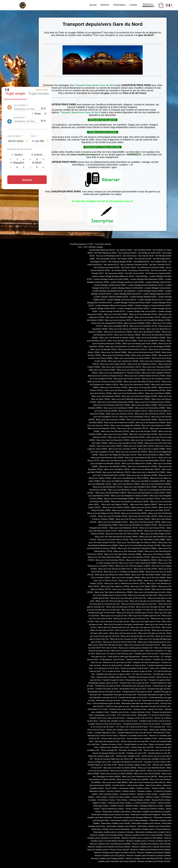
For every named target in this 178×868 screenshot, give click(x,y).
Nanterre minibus (143, 788)
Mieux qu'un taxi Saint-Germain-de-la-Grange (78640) (116, 537)
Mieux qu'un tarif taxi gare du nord (123, 633)
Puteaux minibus (129, 791)
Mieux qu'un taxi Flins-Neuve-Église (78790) (139, 396)
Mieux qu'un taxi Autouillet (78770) (143, 326)
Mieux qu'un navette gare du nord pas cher (136, 648)
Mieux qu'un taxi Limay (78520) (109, 446)
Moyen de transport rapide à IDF (101, 756)
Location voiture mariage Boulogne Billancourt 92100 (113, 276)
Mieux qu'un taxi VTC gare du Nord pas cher (132, 619)
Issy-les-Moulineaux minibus (113, 809)
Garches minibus (159, 788)
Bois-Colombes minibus (109, 794)
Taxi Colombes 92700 (142, 250)
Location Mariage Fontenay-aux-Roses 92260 (132, 303)
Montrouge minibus (101, 806)
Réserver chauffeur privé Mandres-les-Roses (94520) (109, 847)
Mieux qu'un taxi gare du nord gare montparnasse (124, 624)
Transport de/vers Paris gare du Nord (137, 692)
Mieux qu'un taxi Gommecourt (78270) (150, 414)
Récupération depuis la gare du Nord (103, 683)
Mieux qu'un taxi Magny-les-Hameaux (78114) (118, 455)
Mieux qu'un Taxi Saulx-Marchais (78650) (104, 557)
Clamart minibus (164, 803)
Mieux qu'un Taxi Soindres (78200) (157, 554)
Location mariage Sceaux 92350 (103, 308)
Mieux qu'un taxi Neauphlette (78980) (119, 499)
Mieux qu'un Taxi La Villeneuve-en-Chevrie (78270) (125, 583)
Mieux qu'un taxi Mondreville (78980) (156, 484)
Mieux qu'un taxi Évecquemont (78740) (150, 390)
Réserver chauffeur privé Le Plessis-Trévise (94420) (108, 850)
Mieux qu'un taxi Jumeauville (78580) (146, 440)
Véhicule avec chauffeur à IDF (128, 756)
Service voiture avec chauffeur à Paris (142, 739)
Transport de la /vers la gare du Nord (134, 683)
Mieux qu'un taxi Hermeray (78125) (115, 431)
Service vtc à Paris (156, 709)
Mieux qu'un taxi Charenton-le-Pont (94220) (140, 777)
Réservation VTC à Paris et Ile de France (154, 715)
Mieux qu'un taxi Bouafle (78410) (104, 349)
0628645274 (148, 5)
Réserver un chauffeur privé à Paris (134, 736)
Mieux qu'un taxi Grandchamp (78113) (135, 417)
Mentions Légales (96, 247)
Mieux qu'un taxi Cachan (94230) (147, 774)
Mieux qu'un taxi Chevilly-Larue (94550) (133, 780)
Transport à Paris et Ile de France (140, 718)
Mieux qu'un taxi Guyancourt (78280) (150, 423)
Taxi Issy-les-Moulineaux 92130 (109, 256)
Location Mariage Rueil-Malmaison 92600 (147, 279)
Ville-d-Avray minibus (135, 785)
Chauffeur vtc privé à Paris (111, 744)
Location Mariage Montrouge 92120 (127, 294)
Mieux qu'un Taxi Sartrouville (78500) (128, 551)
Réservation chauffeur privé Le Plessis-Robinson (151, 829)
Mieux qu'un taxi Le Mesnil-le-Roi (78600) (149, 472)
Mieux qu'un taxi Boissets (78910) (152, 341)
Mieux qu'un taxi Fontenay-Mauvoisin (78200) (116, 402)
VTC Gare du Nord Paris (142, 674)
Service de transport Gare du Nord (134, 668)
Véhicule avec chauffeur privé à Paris (115, 747)
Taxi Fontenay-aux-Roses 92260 (107, 268)
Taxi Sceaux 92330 (119, 270)
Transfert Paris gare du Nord (107, 689)
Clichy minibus (101, 797)
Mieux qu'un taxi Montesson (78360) (122, 490)
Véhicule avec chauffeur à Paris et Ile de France (118, 721)
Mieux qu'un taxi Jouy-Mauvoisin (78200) (113, 440)
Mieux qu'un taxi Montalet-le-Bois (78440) (140, 487)
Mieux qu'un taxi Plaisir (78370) (157, 510)
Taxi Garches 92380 (159, 270)
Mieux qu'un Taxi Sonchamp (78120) (110, 560)
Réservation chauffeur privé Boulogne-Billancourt (133, 818)
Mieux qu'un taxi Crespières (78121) (156, 379)
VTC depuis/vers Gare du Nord (107, 668)
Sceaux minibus (132, 809)
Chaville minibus (119, 785)
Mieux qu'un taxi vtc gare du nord (114, 616)
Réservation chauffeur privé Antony (117, 812)
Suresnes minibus (113, 791)
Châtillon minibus (117, 806)
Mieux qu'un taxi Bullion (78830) (144, 355)
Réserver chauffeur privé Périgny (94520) (108, 858)
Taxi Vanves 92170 (111, 265)
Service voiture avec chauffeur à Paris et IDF (153, 759)
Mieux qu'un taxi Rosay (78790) (152, 528)
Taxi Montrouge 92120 (162, 259)
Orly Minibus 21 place (106, 800)
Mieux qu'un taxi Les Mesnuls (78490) (142, 475)
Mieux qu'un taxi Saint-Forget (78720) (156, 534)
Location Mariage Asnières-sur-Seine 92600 (111, 279)
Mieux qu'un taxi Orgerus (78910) (115, 505)
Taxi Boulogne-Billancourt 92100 (102, 250)
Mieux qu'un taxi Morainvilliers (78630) (111, 493)
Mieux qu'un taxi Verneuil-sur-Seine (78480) (112, 575)
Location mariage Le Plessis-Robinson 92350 (152, 306)
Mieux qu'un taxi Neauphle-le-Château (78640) (130, 496)
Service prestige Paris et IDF (100, 762)
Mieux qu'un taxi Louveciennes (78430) (131, 452)
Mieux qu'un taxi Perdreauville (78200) (128, 510)
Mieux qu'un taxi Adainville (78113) (143, 314)
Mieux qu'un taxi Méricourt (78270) (117, 472)
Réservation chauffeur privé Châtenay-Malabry (129, 820)
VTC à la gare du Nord (111, 671)
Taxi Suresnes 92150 (143, 259)
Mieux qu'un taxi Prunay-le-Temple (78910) (133, 519)
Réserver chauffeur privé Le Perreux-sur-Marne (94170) (148, 841)
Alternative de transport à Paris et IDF (127, 762)
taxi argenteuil (130, 291)
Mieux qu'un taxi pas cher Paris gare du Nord (142, 645)
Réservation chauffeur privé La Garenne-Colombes (114, 832)
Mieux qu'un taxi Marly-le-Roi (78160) (137, 464)
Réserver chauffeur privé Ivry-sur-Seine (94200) (144, 835)
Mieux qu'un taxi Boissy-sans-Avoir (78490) (140, 344)
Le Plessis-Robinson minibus (144, 803)
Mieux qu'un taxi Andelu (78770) (147, 317)
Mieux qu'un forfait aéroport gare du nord (154, 642)
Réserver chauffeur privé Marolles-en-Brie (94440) (150, 850)
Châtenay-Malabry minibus (140, 800)
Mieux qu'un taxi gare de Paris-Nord (143, 595)
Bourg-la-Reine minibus (161, 800)
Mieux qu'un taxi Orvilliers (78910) (116, 507)
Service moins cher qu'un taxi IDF (157, 750)
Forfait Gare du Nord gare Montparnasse (124, 657)
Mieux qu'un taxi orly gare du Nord (124, 639)
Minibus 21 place (153, 797)
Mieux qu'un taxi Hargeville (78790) (102, 428)
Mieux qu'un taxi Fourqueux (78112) (133, 411)
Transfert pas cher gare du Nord (107, 686)
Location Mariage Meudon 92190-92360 (127, 288)
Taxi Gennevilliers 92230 (106, 259)
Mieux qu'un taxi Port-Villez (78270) (143, 516)
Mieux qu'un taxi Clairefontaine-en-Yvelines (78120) (120, 373)
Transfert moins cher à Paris (120, 709)
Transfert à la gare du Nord (113, 680)
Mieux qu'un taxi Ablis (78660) (116, 314)
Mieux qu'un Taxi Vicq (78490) (131, 581)
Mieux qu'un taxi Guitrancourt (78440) (119, 423)
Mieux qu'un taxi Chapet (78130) (113, 364)
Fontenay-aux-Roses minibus (120, 803)
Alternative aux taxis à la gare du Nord (137, 671)
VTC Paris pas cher (157, 727)
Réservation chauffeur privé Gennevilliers (154, 826)
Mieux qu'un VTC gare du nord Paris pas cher (114, 654)
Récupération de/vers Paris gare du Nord (104, 692)
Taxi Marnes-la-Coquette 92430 (158, 273)
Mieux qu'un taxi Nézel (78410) (148, 499)
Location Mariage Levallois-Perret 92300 (110, 285)
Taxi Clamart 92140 (146, 256)
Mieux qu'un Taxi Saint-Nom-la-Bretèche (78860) (137, 548)
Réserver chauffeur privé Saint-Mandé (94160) (144, 858)
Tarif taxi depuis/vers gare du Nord (106, 703)
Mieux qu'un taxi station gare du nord (146, 622)
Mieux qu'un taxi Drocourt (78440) (114, 387)
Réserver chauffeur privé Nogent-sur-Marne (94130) (115, 853)
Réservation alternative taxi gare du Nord (154, 695)
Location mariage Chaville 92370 (112, 311)
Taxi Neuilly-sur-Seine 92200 (149, 253)
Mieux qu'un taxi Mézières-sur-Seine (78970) (131, 478)
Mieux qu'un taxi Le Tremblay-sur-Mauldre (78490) (124, 572)
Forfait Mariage (142, 276)
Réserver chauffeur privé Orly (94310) (110, 856)
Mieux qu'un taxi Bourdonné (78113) (133, 349)
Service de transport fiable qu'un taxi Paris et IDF (114, 759)
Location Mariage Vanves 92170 (150, 300)
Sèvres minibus (111, 788)
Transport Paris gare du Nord (159, 689)
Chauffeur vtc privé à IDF (136, 753)
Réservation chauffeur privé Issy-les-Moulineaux (111, 829)
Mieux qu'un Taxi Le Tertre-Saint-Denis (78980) (138, 563)
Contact (133, 5)
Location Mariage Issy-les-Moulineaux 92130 (145, 285)
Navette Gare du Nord (150, 657)
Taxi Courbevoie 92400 (127, 253)
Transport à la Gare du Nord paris (146, 662)
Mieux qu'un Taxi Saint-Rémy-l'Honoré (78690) (123, 554)
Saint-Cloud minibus (153, 785)
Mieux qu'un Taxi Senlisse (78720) (136, 557)
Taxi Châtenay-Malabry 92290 (120, 262)
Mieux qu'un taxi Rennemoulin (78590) (145, 522)
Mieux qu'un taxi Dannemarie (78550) (135, 385)
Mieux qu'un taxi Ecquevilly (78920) (143, 387)
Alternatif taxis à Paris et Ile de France (103, 736)
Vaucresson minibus (127, 788)
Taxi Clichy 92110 (130, 256)
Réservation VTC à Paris (98, 709)
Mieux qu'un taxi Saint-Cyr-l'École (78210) (122, 534)
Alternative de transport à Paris (107, 741)
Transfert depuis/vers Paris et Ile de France (134, 733)
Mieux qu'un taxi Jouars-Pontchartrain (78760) (126, 437)
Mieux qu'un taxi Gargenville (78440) (125, 426)
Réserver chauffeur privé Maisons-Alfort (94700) (151, 844)
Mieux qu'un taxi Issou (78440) (116, 434)
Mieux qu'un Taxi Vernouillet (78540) (146, 575)
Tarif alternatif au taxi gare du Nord (103, 698)
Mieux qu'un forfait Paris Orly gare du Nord (105, 645)
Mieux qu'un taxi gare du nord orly (152, 633)
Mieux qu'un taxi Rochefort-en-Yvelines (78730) (138, 525)
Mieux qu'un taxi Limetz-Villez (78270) (138, 446)
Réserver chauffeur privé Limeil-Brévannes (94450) (110, 844)
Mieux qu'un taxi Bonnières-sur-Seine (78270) (124, 347)
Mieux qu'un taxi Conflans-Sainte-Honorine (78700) (145, 376)
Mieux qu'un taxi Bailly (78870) (116, 326)
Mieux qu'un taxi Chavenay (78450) (156, 367)
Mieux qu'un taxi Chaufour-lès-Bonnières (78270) (121, 367)
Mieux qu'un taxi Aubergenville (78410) (107, 323)
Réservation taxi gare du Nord (108, 701)
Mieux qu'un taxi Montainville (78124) (108, 487)
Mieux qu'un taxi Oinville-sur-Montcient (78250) (130, 502)
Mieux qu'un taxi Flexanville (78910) (106, 396)
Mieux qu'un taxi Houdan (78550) (144, 431)
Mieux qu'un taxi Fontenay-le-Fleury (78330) (153, 402)
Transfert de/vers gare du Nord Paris (133, 698)
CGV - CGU (83, 247)
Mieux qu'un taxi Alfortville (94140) (152, 768)
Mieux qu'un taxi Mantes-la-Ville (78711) (141, 458)
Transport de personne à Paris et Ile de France (141, 724)
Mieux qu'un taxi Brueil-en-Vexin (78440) (144, 352)
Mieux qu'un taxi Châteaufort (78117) (142, 364)
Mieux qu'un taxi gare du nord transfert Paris (148, 601)
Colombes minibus (144, 791)
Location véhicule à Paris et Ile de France (105, 724)
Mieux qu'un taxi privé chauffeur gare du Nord (135, 613)
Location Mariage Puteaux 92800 (150, 291)
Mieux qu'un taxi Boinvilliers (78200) (151, 338)
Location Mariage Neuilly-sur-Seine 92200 (127, 282)
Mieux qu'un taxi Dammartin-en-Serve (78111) (142, 382)
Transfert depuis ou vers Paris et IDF (102, 765)
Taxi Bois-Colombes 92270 (160, 265)
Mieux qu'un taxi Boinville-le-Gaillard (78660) (117, 338)
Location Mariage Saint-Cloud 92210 (121, 300)
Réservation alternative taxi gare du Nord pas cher (150, 706)
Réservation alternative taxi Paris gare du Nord (140, 703)
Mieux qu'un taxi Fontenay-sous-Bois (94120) (147, 782)
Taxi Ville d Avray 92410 (134, 273)
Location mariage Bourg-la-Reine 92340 (133, 308)
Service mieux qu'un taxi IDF (142, 747)
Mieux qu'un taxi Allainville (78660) (119, 317)
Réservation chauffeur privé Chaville (116, 823)
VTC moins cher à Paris (127, 715)
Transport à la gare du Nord (160, 680)
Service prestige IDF (109, 750)
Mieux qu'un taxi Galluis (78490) (144, 405)
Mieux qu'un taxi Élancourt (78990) (119, 390)
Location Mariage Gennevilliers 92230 (107, 291)
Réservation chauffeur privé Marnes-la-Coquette (151, 812)
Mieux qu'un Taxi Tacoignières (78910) (141, 560)
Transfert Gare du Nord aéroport (139, 660)
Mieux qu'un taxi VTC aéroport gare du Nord (133, 630)
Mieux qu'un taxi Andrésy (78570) (118, 320)
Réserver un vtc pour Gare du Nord (117, 662)
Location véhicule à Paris (140, 712)
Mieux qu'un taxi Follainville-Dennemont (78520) (131, 399)
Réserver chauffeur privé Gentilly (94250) (107, 835)
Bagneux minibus (100, 803)
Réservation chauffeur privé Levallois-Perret (153, 832)
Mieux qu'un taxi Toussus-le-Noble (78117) (115, 569)
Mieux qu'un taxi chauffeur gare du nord (144, 616)
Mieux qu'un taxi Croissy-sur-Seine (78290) (105, 382)
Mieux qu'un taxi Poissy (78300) (134, 513)
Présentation (119, 5)
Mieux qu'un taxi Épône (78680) (158, 393)
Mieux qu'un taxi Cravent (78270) (127, 379)
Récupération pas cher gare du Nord (136, 686)
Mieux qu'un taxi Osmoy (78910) (144, 507)
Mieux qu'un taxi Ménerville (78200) (146, 469)
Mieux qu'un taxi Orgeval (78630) (144, 505)
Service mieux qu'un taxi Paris (113, 739)
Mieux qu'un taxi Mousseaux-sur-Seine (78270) (146, 493)
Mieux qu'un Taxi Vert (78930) (153, 578)
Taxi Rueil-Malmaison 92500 (105, 253)
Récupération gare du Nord (136, 680)
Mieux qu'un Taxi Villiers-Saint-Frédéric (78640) (131, 589)
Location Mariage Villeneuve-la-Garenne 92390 (114, 306)
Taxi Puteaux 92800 (125, 259)
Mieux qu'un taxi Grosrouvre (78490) (111, 420)
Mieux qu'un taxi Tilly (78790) (145, 569)
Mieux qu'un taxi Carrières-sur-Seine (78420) (132, 358)
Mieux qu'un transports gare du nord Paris (137, 636)
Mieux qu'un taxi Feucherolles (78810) (128, 393)
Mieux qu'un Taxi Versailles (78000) (126, 578)
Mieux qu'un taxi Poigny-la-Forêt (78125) (104, 513)
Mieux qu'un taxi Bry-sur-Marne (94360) (117, 774)
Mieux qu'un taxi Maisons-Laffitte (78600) (154, 455)
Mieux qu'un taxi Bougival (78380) (157, 347)
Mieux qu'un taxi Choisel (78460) (102, 370)
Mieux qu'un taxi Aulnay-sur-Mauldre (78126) (127, 329)
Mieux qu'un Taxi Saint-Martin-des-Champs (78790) (140, 545)
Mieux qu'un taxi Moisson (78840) (126, 484)
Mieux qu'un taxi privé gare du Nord (120, 607)
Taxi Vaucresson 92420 (114, 273)
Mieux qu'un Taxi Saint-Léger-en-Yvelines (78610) (137, 543)
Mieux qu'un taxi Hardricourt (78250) (156, 426)
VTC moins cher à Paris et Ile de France (132, 727)
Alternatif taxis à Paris (162, 733)
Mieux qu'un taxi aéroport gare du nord (114, 627)
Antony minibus (138, 797)
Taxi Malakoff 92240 (141, 262)
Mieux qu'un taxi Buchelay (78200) (116, 355)
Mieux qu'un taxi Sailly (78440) (131, 531)
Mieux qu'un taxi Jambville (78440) (143, 434)
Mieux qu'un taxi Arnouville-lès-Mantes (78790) (152, 320)
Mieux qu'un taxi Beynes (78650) (127, 335)
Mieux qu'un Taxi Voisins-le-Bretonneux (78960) (114, 592)
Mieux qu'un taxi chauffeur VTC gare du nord (139, 610)
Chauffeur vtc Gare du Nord (135, 665)
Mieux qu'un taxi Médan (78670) (117, 469)
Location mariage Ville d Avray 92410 (141, 311)
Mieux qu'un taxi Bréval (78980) (114, 352)
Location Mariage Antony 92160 (158, 282)
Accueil (93, 5)
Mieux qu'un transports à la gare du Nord (127, 651)
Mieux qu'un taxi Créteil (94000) (115, 782)
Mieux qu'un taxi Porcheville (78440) (112, 516)
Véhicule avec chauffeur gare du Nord (112, 677)
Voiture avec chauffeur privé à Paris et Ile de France (127, 730)
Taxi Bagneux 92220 (98, 262)
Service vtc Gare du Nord (112, 665)
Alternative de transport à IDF (130, 750)
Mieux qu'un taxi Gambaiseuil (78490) (119, 408)
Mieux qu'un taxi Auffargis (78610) (138, 323)
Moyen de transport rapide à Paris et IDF (135, 765)
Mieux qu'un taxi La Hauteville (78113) (133, 428)
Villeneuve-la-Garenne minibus (152, 809)
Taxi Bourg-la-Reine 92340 (139, 270)
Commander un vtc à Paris (105, 715)
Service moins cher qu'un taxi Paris (135, 741)
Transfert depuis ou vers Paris (136, 744)
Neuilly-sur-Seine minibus (147, 794)
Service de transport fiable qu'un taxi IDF (109, 753)
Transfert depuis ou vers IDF (159, 753)
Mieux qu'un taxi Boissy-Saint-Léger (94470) (128, 771)
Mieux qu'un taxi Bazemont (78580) (118, 332)
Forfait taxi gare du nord (131, 701)
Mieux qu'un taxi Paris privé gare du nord (112, 601)
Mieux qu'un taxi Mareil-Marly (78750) (150, 461)
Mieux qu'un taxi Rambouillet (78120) (113, 522)
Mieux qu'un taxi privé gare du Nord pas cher (128, 598)
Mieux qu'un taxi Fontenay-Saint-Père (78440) (111, 405)
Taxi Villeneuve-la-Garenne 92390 (151, 268)
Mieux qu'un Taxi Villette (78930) (144, 586)
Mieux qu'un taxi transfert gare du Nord (150, 592)
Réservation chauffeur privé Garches (121, 826)
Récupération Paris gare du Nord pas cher (119, 695)
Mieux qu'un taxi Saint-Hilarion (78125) (113, 540)
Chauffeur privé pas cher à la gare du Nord (113, 674)
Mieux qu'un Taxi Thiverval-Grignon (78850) (133, 566)
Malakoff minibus (132, 806)
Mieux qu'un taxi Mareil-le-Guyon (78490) (117, 461)
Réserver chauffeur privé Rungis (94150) (154, 861)
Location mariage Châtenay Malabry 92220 (111, 297)
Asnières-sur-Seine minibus (120, 797)
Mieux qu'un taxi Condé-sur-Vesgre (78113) (105, 376)
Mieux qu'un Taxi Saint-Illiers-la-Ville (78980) (148, 540)
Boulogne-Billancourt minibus (152, 806)
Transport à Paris (140, 709)
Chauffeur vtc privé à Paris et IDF (157, 762)
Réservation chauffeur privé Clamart (146, 823)
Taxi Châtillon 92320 (159, 262)
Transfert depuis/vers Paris (105, 733)
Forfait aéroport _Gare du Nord (112, 660)
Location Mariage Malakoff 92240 (143, 297)
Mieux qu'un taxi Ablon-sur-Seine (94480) (120, 768)
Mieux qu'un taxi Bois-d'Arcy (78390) (122, 341)
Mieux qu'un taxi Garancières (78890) (150, 408)
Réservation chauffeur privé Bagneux (146, 815)
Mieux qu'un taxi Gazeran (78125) (120, 414)
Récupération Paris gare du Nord (133, 689)
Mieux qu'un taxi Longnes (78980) (152, 449)
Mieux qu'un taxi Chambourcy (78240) (123, 361)
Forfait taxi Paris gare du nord (117, 706)
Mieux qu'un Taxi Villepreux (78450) (115, 586)
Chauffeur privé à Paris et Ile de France (155, 721)
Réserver (105, 5)
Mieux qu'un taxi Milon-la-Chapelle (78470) (148, 481)
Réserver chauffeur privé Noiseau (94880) (154, 853)
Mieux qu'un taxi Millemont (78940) (116, 481)
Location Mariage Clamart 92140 (157, 288)
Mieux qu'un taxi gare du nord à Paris (145, 627)
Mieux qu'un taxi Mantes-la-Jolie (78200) (107, 458)
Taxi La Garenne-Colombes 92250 (134, 265)
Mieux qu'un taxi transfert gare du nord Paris (139, 604)
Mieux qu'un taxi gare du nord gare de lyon (112, 622)
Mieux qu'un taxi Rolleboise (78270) (123, 528)
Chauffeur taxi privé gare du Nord (141, 677)
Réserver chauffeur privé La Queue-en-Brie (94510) (142, 838)
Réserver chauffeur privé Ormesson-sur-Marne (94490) (149, 856)
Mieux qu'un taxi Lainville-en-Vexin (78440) (126, 443)
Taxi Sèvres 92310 (128, 268)
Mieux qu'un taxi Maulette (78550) (113, 466)
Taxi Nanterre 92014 (124, 250)
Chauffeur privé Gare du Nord (146, 654)
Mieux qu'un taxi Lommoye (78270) (123, 449)
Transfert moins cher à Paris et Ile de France (107, 718)
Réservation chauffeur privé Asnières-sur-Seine (110, 815)
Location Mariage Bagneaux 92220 (156, 294)
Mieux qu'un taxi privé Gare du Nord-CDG (120, 642)
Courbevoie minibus (128, 794)
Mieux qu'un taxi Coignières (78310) (156, 373)
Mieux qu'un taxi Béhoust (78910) (147, 332)
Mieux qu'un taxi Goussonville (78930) (142, 420)
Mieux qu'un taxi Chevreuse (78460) (131, 370)
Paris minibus (122, 800)
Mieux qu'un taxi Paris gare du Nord (151, 607)
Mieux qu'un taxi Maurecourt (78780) (142, 466)
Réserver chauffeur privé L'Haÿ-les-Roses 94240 (151, 847)
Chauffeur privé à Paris (120, 712)
